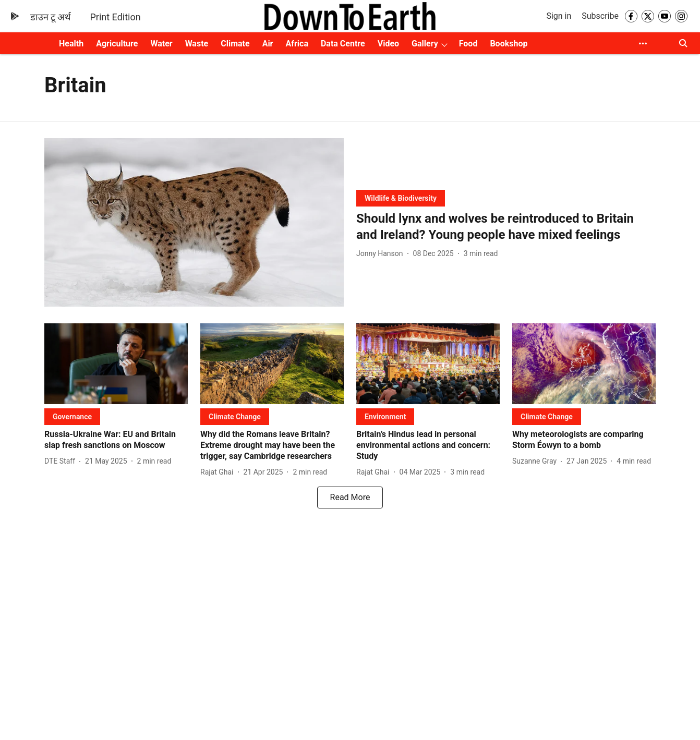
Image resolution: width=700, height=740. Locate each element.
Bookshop (509, 44)
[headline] (506, 227)
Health (71, 44)
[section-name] (401, 198)
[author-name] (382, 254)
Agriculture (117, 44)
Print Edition (115, 17)
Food (468, 44)
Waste (197, 44)
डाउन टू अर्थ (51, 17)
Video (388, 44)
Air (268, 44)
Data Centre (343, 44)
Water (161, 44)
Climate (235, 44)
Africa (297, 44)
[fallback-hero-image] (194, 222)
